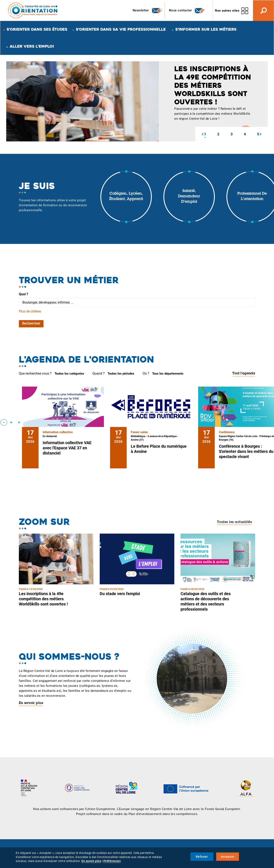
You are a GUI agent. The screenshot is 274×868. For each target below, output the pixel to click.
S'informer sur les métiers (206, 29)
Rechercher (31, 324)
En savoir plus (31, 703)
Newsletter (148, 11)
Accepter (228, 857)
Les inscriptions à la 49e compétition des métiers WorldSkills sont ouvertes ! (43, 599)
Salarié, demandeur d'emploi (189, 196)
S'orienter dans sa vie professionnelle (121, 29)
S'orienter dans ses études (37, 29)
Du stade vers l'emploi (120, 594)
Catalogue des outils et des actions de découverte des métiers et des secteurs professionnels (206, 601)
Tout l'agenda (244, 374)
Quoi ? (24, 294)
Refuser (202, 857)
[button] (202, 134)
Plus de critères (30, 311)
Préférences (112, 861)
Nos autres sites (227, 11)
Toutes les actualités (235, 522)
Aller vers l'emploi (32, 46)
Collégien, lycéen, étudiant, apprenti (126, 197)
